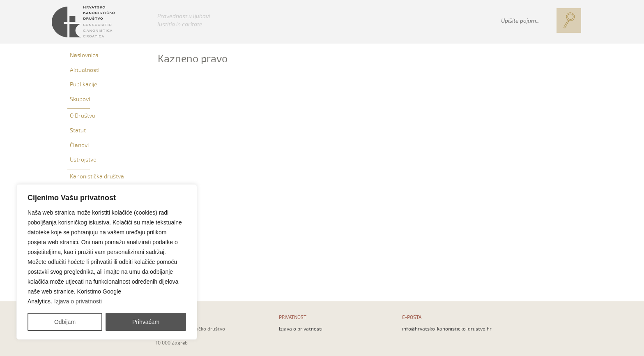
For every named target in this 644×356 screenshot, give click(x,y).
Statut (78, 131)
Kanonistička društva (97, 177)
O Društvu (83, 116)
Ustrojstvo (83, 160)
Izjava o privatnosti (78, 301)
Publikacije (83, 84)
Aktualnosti (85, 70)
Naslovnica (84, 55)
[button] (569, 21)
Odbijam (65, 322)
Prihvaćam (146, 322)
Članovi (79, 145)
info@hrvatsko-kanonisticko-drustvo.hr (447, 329)
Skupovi (80, 99)
